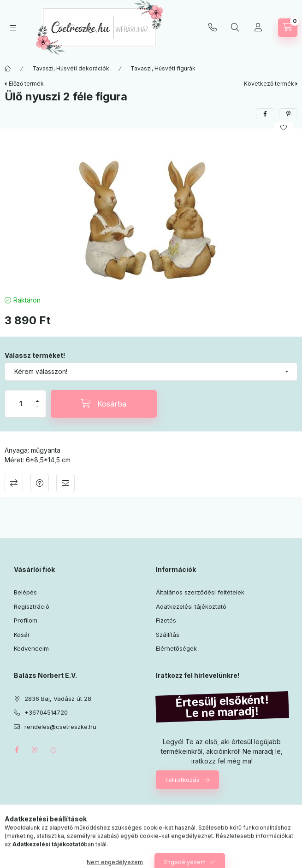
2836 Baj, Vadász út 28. (59, 699)
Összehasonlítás (14, 483)
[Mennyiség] (21, 404)
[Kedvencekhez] (284, 128)
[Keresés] (235, 28)
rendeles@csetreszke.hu (60, 727)
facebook (17, 750)
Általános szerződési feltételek (200, 592)
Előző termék (26, 84)
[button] (151, 210)
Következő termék (269, 84)
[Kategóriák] (13, 28)
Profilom (26, 620)
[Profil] (258, 28)
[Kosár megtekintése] (288, 28)
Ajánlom (65, 483)
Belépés (25, 592)
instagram (35, 750)
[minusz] (37, 411)
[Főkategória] (8, 69)
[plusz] (37, 397)
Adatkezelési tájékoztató (191, 606)
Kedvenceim (31, 648)
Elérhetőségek (176, 648)
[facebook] (265, 114)
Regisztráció (32, 606)
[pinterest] (288, 114)
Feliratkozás (183, 780)
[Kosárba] (104, 404)
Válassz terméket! (35, 355)
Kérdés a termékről (40, 483)
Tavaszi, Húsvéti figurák (163, 68)
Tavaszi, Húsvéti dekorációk (71, 68)
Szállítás (168, 635)
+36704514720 (213, 28)
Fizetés (166, 620)
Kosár (22, 635)
